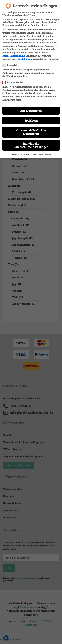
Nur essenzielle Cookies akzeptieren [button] (31, 129)
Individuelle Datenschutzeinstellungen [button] (31, 142)
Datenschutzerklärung (14, 53)
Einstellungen (25, 56)
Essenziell (11, 63)
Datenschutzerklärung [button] (32, 152)
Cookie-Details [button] (17, 152)
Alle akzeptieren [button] (31, 108)
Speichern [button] (31, 118)
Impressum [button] (47, 152)
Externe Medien (14, 80)
